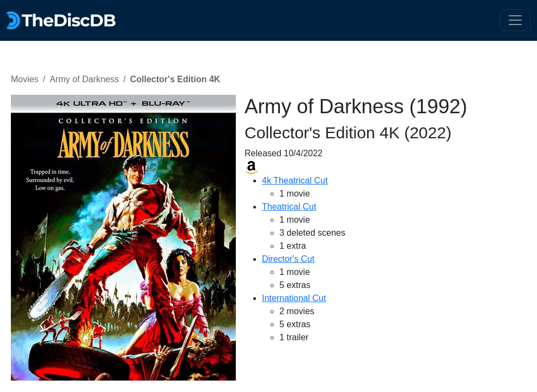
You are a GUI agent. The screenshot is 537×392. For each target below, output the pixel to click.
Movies (25, 79)
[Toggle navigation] (515, 20)
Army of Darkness (84, 79)
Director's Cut (288, 259)
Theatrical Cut (289, 207)
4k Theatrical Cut (295, 180)
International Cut (294, 298)
